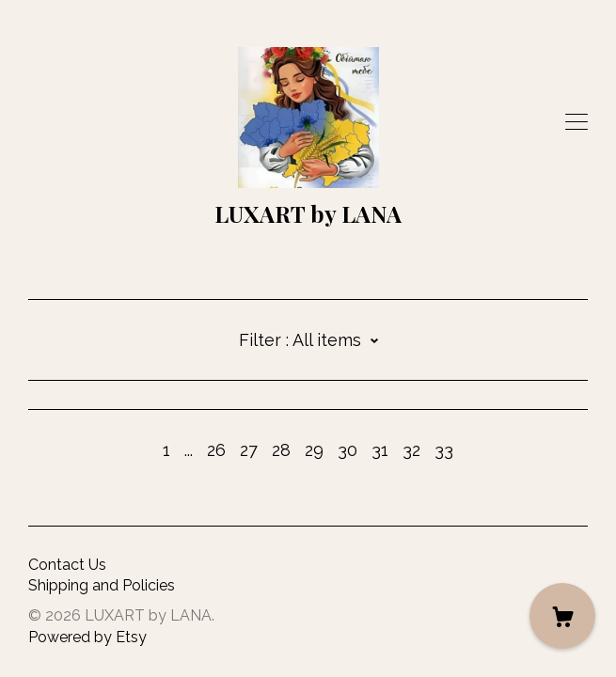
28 (281, 450)
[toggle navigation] (577, 122)
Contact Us (67, 565)
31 (380, 450)
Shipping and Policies (102, 585)
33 (444, 450)
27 (249, 450)
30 (347, 450)
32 (411, 450)
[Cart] (562, 616)
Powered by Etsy (87, 637)
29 (314, 450)
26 (216, 450)
